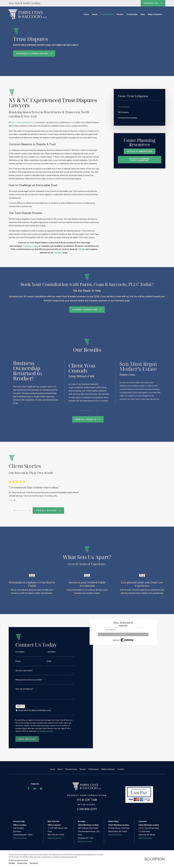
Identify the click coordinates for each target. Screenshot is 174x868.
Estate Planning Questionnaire (140, 160)
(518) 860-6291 (87, 821)
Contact (121, 781)
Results (83, 781)
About (60, 781)
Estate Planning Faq (139, 151)
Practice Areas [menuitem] (107, 14)
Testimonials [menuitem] (132, 14)
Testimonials (94, 781)
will (58, 164)
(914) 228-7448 (87, 812)
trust (72, 122)
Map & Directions (20, 850)
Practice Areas (71, 781)
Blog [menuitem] (143, 14)
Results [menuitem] (120, 14)
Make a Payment (108, 781)
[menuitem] (140, 107)
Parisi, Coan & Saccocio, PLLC (23, 122)
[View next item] (97, 411)
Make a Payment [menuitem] (155, 14)
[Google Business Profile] (41, 800)
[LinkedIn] (35, 800)
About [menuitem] (95, 14)
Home (53, 781)
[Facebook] (29, 800)
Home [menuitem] (86, 14)
